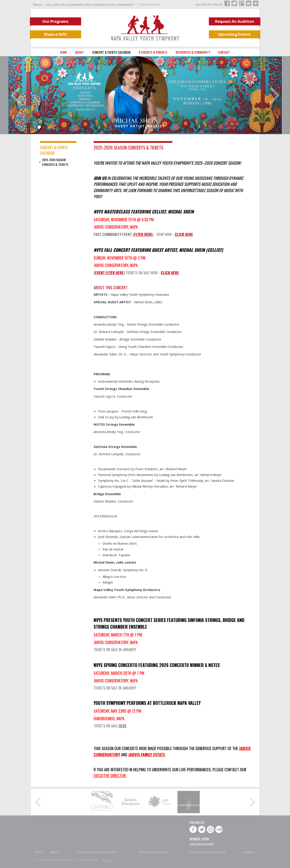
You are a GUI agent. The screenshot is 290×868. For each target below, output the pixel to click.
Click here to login (202, 844)
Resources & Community (193, 52)
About (79, 52)
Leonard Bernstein (150, 4)
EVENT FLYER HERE (109, 273)
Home (64, 52)
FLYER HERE (143, 234)
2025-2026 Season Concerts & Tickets (55, 162)
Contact (224, 52)
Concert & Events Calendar (111, 52)
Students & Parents (153, 52)
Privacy (108, 860)
